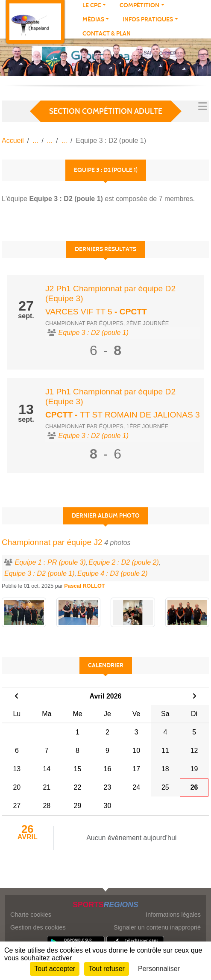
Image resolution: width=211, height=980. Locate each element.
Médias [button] (93, 19)
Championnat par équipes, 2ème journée (107, 323)
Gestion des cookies (38, 927)
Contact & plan (107, 34)
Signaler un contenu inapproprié (157, 927)
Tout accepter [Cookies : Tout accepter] (55, 969)
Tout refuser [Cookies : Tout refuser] (106, 969)
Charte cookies (31, 915)
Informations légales (173, 915)
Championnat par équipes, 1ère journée (107, 426)
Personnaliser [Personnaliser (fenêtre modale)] (159, 969)
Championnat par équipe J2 (52, 542)
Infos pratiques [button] (148, 19)
